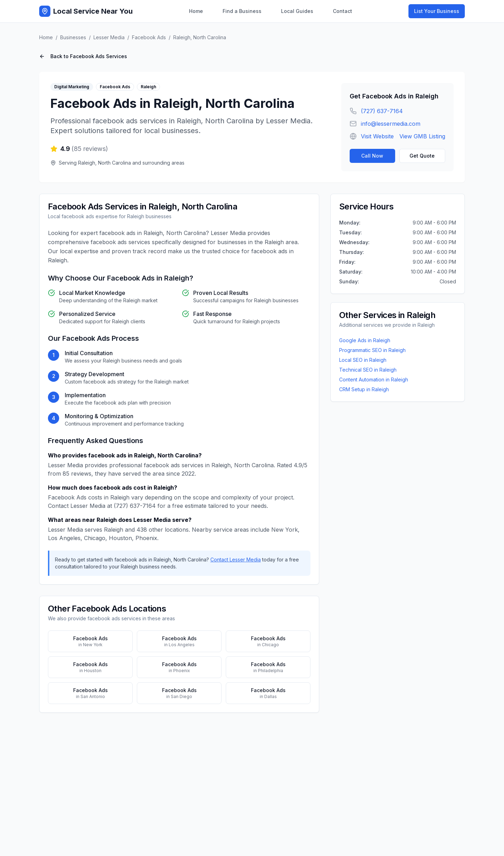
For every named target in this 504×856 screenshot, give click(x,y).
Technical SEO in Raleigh (368, 370)
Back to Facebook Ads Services (83, 56)
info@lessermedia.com (391, 124)
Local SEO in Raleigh (363, 360)
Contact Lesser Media (236, 560)
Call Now (372, 156)
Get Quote (422, 156)
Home (196, 11)
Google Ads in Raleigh (365, 340)
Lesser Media (109, 37)
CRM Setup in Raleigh (364, 389)
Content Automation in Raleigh (374, 379)
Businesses (73, 37)
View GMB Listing (422, 136)
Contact (342, 11)
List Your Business (437, 11)
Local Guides (297, 11)
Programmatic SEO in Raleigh (372, 350)
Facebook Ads (149, 37)
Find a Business (242, 11)
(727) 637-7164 (382, 111)
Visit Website (377, 136)
